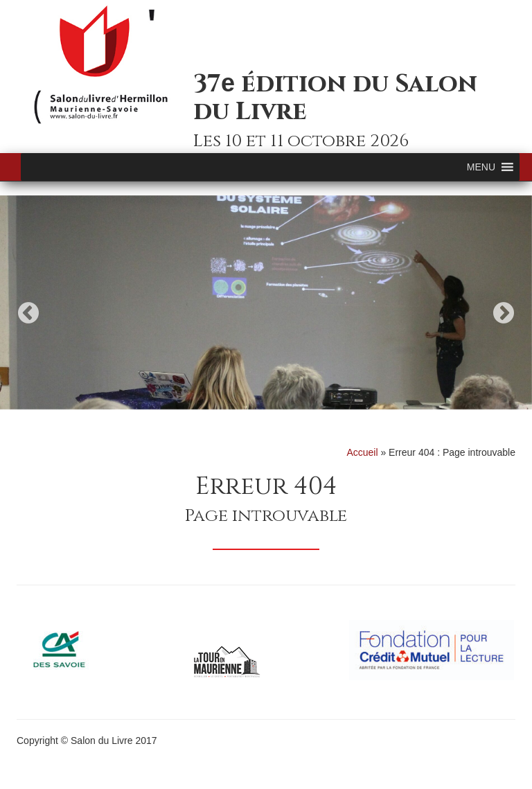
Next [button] (504, 313)
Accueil (362, 452)
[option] (266, 302)
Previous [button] (28, 313)
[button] (481, 167)
